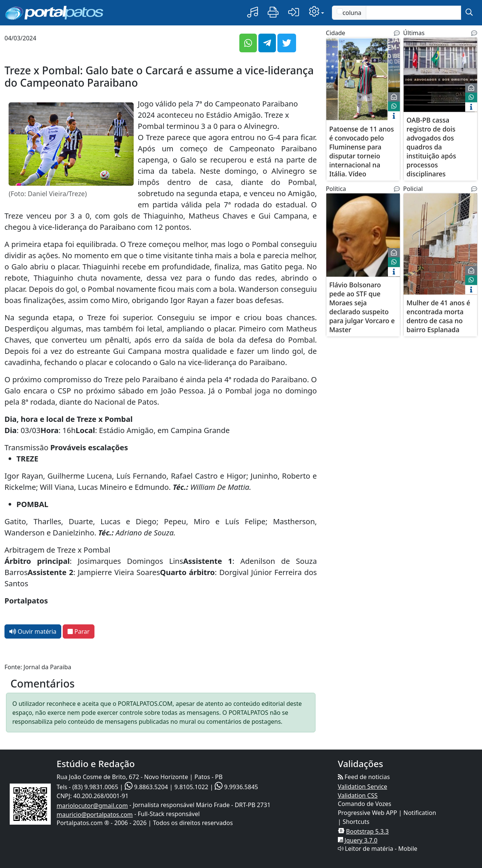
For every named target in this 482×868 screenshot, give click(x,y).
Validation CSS (358, 796)
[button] (253, 13)
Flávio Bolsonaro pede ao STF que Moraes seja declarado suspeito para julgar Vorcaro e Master (362, 307)
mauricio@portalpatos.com (95, 815)
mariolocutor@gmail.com (92, 806)
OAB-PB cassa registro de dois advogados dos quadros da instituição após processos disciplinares (431, 146)
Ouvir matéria (33, 631)
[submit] (469, 13)
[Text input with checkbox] (413, 13)
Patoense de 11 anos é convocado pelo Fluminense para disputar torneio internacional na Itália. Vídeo (362, 151)
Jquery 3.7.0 (361, 840)
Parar (79, 631)
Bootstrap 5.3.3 (367, 831)
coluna (349, 13)
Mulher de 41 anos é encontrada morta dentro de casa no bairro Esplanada (438, 316)
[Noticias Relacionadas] (397, 33)
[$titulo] (363, 79)
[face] (394, 106)
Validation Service (363, 787)
